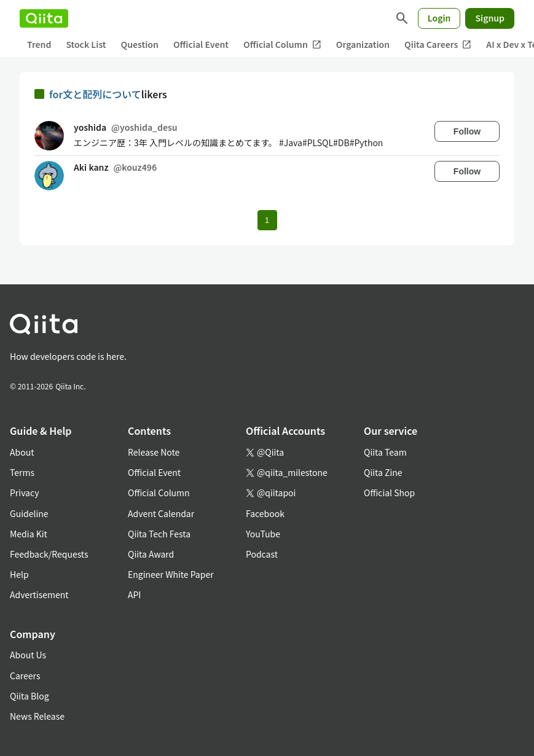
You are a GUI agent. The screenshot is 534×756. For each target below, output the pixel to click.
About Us (28, 655)
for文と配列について (95, 94)
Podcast (262, 554)
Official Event (201, 44)
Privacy (24, 493)
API (134, 594)
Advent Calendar (161, 513)
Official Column (282, 45)
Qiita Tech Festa (159, 534)
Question (140, 44)
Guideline (29, 513)
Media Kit (29, 534)
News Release (37, 716)
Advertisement (39, 594)
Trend (39, 44)
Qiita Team (385, 452)
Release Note (154, 452)
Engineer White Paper (171, 574)
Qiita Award (151, 554)
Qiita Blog (29, 696)
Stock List (86, 44)
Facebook (265, 513)
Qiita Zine (383, 472)
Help (19, 574)
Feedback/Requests (49, 554)
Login (439, 18)
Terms (22, 472)
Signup (490, 18)
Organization (363, 44)
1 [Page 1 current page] (267, 220)
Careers (25, 676)
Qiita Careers (438, 45)
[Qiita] (44, 18)
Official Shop (389, 493)
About (22, 452)
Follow (467, 131)
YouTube (263, 534)
